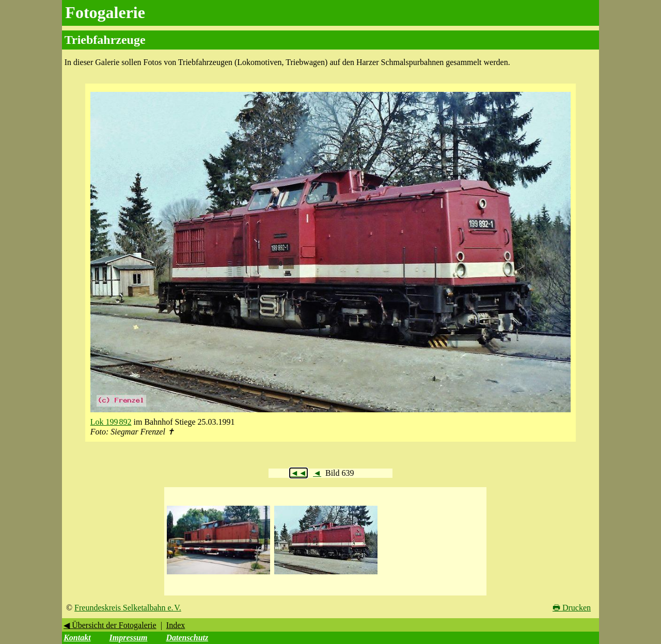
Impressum (129, 638)
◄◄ (298, 473)
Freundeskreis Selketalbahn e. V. (128, 608)
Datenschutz (187, 638)
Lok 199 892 (111, 422)
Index (176, 625)
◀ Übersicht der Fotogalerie (110, 625)
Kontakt (77, 638)
